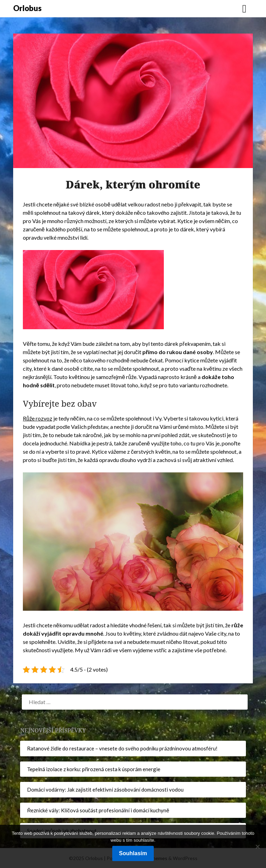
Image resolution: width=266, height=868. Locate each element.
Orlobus (27, 8)
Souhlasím (133, 853)
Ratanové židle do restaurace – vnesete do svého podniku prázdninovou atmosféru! (122, 748)
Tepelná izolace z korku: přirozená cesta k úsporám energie (94, 769)
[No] (257, 847)
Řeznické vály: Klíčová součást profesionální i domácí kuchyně (98, 810)
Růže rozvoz (38, 418)
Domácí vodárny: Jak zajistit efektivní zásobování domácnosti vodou (105, 789)
